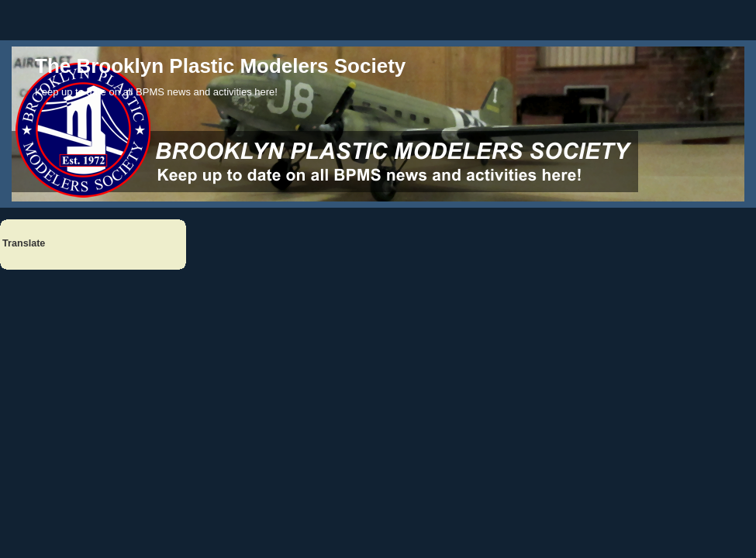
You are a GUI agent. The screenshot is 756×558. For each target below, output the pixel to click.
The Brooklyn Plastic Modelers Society (220, 66)
